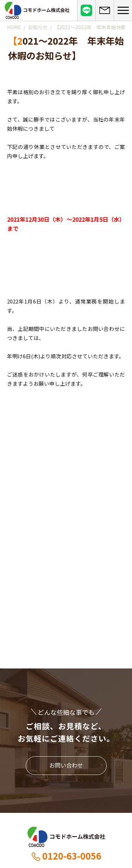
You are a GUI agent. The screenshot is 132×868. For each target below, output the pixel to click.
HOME (14, 27)
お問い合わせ (66, 765)
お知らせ (38, 27)
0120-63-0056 (66, 856)
